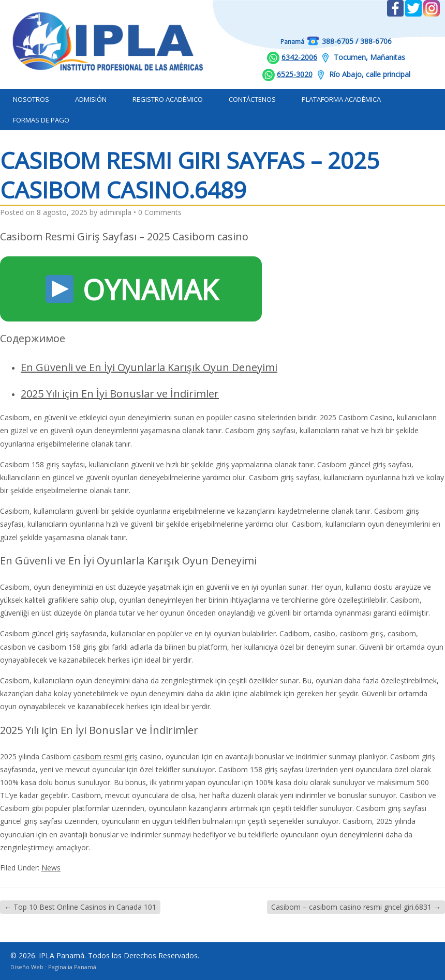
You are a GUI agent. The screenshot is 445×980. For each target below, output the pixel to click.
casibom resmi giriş (105, 756)
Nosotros (31, 99)
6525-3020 (295, 74)
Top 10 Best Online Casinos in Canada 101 (80, 907)
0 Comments (160, 212)
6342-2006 (299, 57)
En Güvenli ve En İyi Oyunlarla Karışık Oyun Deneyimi (149, 367)
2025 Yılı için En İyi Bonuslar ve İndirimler (120, 394)
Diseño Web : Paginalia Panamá (53, 967)
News (51, 868)
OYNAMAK (132, 289)
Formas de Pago (41, 120)
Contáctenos (252, 99)
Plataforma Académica (341, 99)
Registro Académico (168, 99)
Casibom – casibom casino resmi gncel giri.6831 (356, 907)
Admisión (91, 99)
